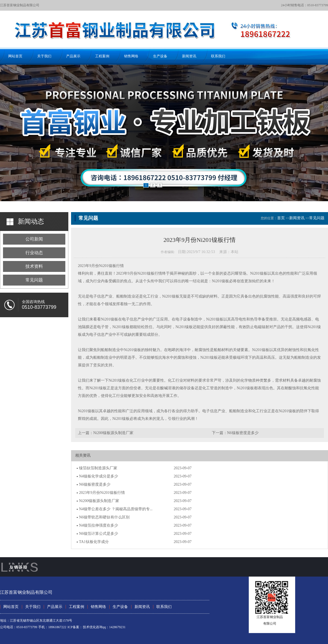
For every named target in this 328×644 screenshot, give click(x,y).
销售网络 (131, 56)
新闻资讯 (189, 56)
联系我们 (218, 56)
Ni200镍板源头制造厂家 (113, 433)
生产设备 (160, 56)
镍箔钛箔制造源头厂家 (98, 468)
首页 (281, 218)
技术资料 (34, 266)
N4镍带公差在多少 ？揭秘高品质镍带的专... (116, 509)
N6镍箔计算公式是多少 (99, 534)
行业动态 (34, 253)
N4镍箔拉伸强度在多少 (99, 525)
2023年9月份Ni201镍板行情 (102, 493)
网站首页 (15, 56)
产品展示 (73, 56)
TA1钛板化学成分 (94, 542)
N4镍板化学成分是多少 (99, 476)
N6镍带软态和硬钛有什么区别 (104, 517)
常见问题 (34, 280)
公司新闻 (34, 239)
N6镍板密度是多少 (243, 433)
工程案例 (102, 56)
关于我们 (44, 56)
